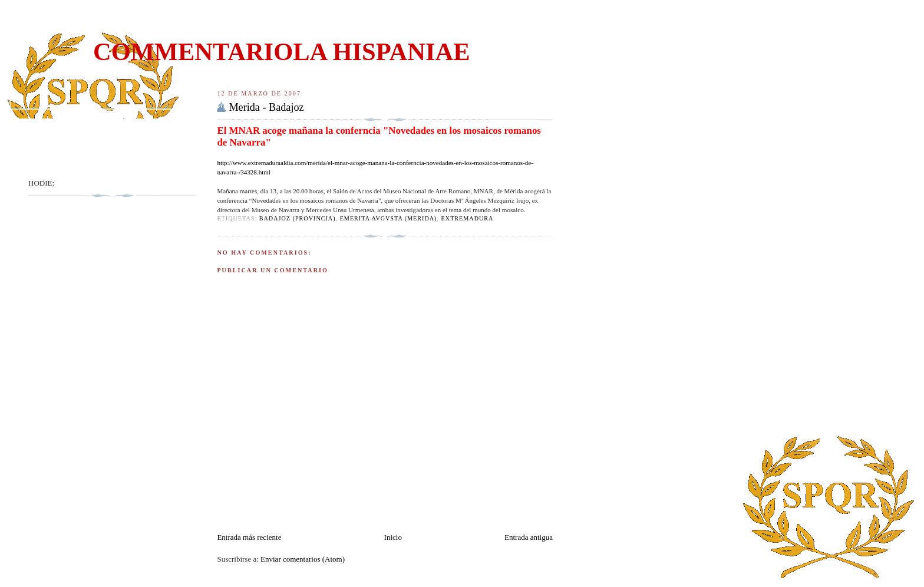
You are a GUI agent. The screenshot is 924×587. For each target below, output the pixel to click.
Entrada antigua (529, 537)
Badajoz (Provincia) (298, 218)
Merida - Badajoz (266, 107)
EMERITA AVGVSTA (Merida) (389, 218)
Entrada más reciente (249, 537)
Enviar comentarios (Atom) (303, 559)
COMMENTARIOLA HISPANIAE (282, 52)
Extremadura (468, 218)
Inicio (393, 537)
